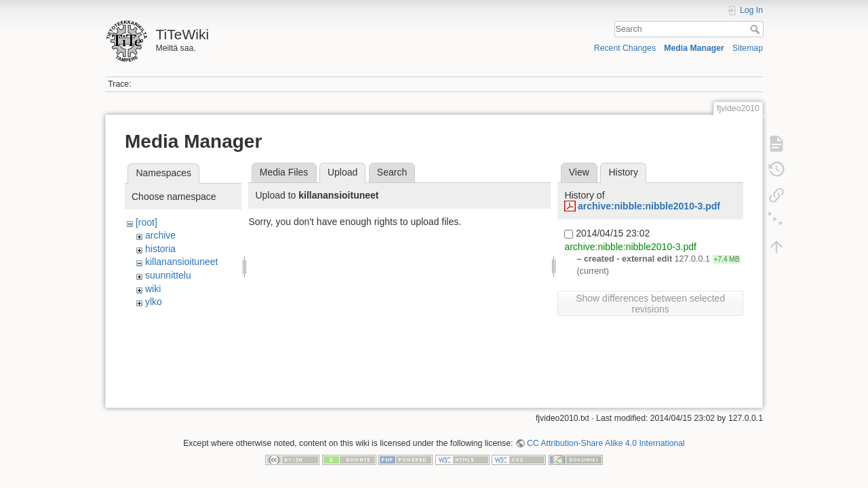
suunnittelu (168, 275)
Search (756, 29)
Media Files (284, 172)
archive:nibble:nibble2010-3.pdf (649, 206)
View (579, 172)
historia (160, 249)
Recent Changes (625, 48)
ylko (154, 302)
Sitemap (748, 48)
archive (160, 235)
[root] (146, 222)
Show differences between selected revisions (650, 304)
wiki (153, 289)
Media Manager (694, 48)
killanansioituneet (181, 262)
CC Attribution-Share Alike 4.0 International (606, 443)
